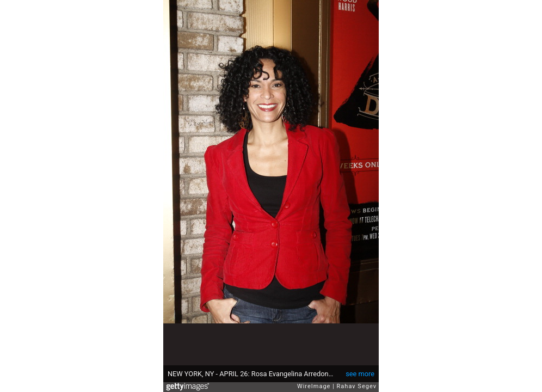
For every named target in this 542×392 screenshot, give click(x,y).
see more (360, 374)
